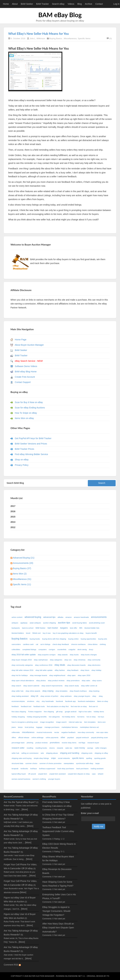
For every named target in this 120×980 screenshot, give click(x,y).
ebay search (16, 686)
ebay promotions (73, 681)
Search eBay (58, 4)
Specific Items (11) (22, 584)
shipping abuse (52, 753)
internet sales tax (75, 722)
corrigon (52, 649)
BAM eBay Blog (60, 15)
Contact (99, 4)
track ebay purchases (66, 769)
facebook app (70, 701)
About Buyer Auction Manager (29, 345)
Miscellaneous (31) (22, 579)
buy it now (47, 633)
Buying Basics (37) (22, 568)
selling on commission (30, 753)
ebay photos (41, 681)
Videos (71, 4)
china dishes (93, 644)
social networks (64, 758)
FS (108, 976)
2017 (13, 506)
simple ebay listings (41, 758)
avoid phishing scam (97, 623)
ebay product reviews (56, 681)
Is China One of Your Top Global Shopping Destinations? (58, 817)
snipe (53, 758)
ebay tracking (94, 691)
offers (14, 737)
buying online (73, 639)
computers (42, 649)
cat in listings (45, 644)
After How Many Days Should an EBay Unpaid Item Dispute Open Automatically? (58, 928)
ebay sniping (48, 691)
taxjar (98, 763)
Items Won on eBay (24, 418)
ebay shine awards (33, 691)
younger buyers (54, 779)
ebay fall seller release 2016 (22, 670)
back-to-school (28, 628)
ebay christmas (80, 660)
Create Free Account (25, 377)
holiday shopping (18, 717)
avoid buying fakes (80, 623)
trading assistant (97, 769)
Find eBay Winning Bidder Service (31, 454)
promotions (55, 743)
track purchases (82, 769)
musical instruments (44, 732)
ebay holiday (96, 670)
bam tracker (53, 628)
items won (102, 722)
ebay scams (97, 681)
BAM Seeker (27, 4)
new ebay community (86, 732)
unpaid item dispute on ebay (79, 774)
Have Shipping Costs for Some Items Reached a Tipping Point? (58, 884)
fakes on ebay (103, 701)
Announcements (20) (23, 563)
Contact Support (23, 382)
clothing (103, 644)
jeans (14, 727)
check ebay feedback (61, 644)
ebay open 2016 (84, 675)
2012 (13, 527)
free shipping (49, 712)
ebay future (85, 670)
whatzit (101, 774)
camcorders (16, 644)
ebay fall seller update (44, 670)
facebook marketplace (86, 701)
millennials (16, 732)
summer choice (31, 763)
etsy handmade (48, 701)
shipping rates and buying (22, 758)
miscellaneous (28, 732)
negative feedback (68, 732)
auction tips (64, 623)
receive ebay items (69, 743)
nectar (57, 732)
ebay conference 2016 (44, 665)
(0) (109, 38)
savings (90, 748)
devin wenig (82, 649)
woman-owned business (21, 779)
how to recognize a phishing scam (25, 722)
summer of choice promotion (51, 763)
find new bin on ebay (79, 706)
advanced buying (33, 617)
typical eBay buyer (19, 774)
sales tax (69, 748)
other (63, 737)
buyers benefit (91, 633)
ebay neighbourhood (57, 675)
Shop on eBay (22, 460)
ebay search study (72, 686)
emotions (31, 701)
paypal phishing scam (100, 737)
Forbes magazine (35, 712)
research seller (18, 748)
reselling (30, 748)
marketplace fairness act (89, 727)
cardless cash (28, 644)
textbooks (24, 769)
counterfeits (62, 649)
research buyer (93, 743)
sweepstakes (69, 763)
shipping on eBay (101, 753)
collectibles (16, 649)
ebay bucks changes (89, 655)
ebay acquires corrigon (47, 655)
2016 (13, 511)
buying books (35, 639)
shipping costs (87, 753)
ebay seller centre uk (89, 686)
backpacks (16, 628)
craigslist (72, 649)
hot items (81, 717)
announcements (99, 617)
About (15, 4)
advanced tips (49, 617)
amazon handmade (81, 617)
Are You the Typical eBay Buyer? (20, 802)
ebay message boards (38, 675)
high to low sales (85, 712)
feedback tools (39, 706)
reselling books (41, 748)
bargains (64, 628)
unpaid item (42, 774)
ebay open (72, 675)
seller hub (15, 753)
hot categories (54, 717)
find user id (93, 706)
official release (24, 737)
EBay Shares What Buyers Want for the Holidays (58, 859)
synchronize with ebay (85, 763)
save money (80, 748)
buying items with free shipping (54, 639)
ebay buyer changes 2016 (22, 660)
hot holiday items (69, 717)
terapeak (15, 769)
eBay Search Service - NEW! (29, 361)
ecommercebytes (18, 701)
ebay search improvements (52, 686)
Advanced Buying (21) (24, 558)
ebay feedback (73, 670)
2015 (13, 517)
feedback (15, 706)
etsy (38, 701)
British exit (37, 633)
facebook (59, 701)
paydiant (71, 737)
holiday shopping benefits (37, 717)
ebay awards (63, 655)
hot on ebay (91, 717)
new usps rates (102, 732)
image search (61, 722)
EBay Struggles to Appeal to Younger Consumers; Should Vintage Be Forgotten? (56, 911)
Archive (89, 4)
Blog (80, 4)
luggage (39, 727)
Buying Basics (56, 38)
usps (94, 774)
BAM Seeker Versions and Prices (31, 444)
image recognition (47, 722)
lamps (20, 727)
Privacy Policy (22, 465)
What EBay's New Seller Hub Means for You (39, 34)
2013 (13, 522)
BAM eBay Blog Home (26, 372)
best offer (73, 628)
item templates (90, 722)
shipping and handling (70, 753)
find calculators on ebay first (58, 706)
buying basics (20, 639)
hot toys (101, 717)
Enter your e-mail (90, 813)
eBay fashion (60, 670)
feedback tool (26, 706)
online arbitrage (37, 737)
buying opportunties (88, 639)
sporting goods (100, 758)
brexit (28, 633)
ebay (94, 696)
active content (17, 617)
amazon (69, 617)
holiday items (99, 712)
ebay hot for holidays (20, 675)
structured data (17, 763)
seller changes (101, 748)
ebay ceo (68, 660)
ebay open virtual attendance (23, 681)
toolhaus (34, 769)
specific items (78, 758)
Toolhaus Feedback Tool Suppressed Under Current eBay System (58, 831)
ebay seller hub (17, 691)
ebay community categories (22, 665)
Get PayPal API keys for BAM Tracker (33, 438)
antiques (15, 623)
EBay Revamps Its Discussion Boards (57, 871)
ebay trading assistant (20, 696)
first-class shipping (19, 712)
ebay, (101, 696)
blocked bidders (18, 633)
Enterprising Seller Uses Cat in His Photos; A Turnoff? (59, 896)
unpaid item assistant (57, 774)
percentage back (18, 743)
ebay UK (35, 696)
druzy (91, 649)
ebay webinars (66, 696)
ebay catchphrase (41, 660)
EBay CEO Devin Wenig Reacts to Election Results (59, 846)
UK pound (32, 774)
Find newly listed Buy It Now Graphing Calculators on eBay (57, 804)
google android (71, 712)
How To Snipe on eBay (26, 413)
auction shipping (49, 623)
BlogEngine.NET (74, 976)
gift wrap (59, 712)
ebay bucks (74, 655)
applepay (24, 623)
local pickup (29, 727)
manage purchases (52, 727)
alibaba (60, 617)
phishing (30, 743)
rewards (60, 748)
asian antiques (35, 623)
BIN (81, 628)
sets (42, 753)
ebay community (94, 660)
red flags (82, 743)
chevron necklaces (78, 644)
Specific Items (84, 38)
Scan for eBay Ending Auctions (30, 408)
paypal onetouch (82, 737)
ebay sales (86, 681)
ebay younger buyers (82, 696)
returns (52, 748)
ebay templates (62, 691)
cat (37, 644)
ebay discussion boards (76, 665)
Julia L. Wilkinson (37, 38)
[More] (25, 809)
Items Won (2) (20, 574)
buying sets (103, 639)
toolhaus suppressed (47, 769)
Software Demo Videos (26, 366)
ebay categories (56, 660)
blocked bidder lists (92, 628)
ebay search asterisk (31, 686)
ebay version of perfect (49, 696)
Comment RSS (12, 965)
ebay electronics (94, 665)
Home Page (21, 340)
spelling (89, 758)
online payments (52, 737)
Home (6, 4)
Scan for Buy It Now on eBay (29, 402)
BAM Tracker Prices (25, 449)
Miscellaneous (70, 38)
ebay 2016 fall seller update (24, 655)
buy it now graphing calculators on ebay (68, 633)
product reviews (42, 743)
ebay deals (60, 665)
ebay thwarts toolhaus (78, 691)
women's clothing (39, 779)
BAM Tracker (43, 4)
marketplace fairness (70, 727)
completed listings (29, 649)
